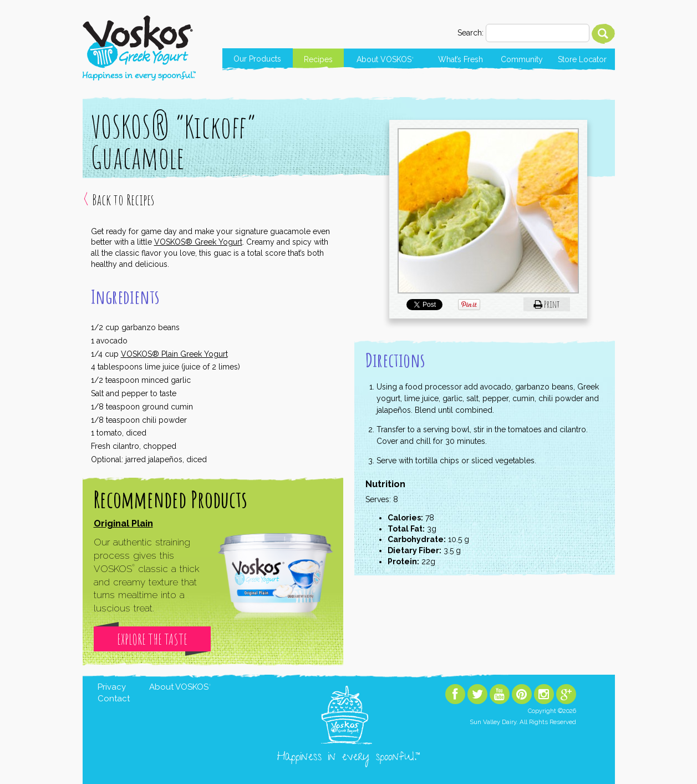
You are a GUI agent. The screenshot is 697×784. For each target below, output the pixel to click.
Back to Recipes (123, 200)
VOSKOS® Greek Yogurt (198, 242)
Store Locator (582, 59)
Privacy (112, 687)
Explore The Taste (152, 639)
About (385, 59)
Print (546, 304)
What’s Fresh (461, 59)
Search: (470, 33)
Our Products (257, 59)
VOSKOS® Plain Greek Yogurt (174, 354)
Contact (114, 699)
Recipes (318, 59)
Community (522, 59)
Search (603, 34)
